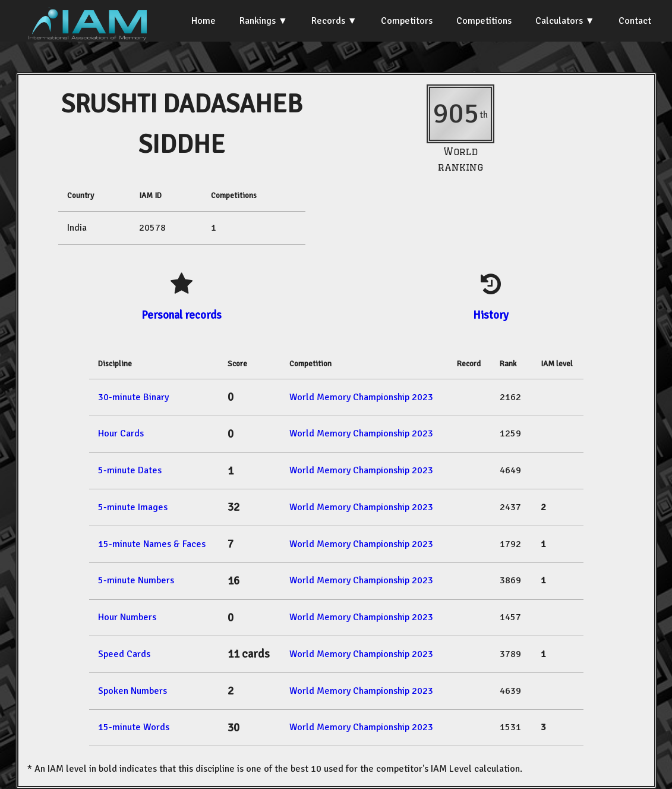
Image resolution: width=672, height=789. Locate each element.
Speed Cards (124, 654)
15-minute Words (134, 727)
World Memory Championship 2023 (361, 397)
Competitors (407, 21)
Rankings (258, 21)
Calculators (559, 21)
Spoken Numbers (132, 691)
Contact (635, 21)
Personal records (182, 315)
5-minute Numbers (136, 580)
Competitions (484, 21)
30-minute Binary (133, 397)
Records (328, 21)
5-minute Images (133, 507)
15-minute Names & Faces (152, 544)
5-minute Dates (130, 470)
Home (204, 21)
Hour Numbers (127, 617)
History (491, 315)
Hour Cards (121, 433)
